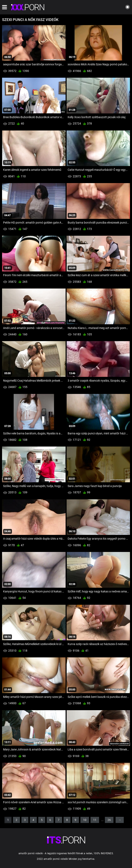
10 (85, 820)
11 (95, 820)
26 (109, 820)
